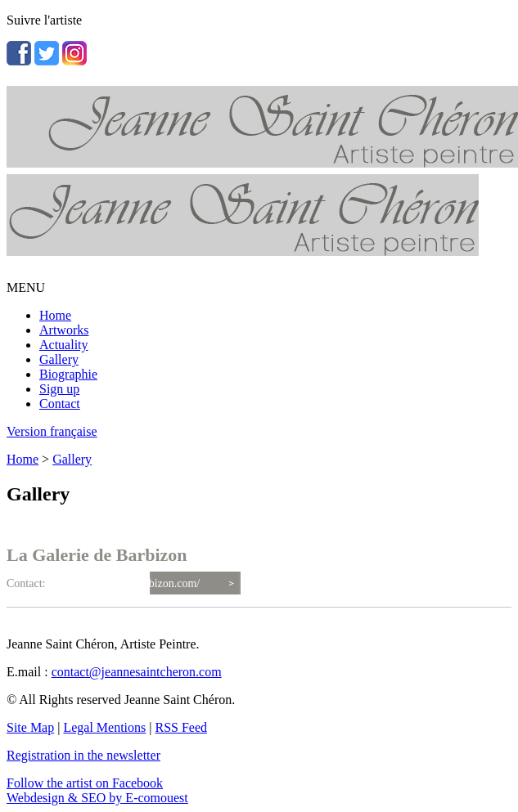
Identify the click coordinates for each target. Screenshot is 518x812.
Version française (52, 431)
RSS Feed (182, 727)
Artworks (64, 330)
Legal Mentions (104, 727)
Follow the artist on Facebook (85, 783)
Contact (60, 404)
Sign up (59, 389)
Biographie (68, 374)
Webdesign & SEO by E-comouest (97, 798)
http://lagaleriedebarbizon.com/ (128, 583)
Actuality (64, 345)
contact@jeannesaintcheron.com (137, 672)
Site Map (30, 727)
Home (55, 315)
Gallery (59, 359)
